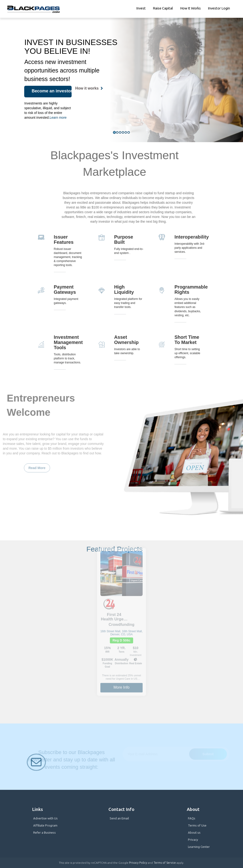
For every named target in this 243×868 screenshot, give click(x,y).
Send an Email (119, 818)
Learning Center (199, 847)
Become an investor (52, 91)
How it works (190, 8)
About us (194, 832)
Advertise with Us (45, 818)
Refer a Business (44, 832)
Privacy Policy (138, 863)
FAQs (192, 818)
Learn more (58, 118)
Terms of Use (197, 825)
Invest (141, 8)
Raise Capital (163, 8)
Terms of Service (165, 863)
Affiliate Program (45, 825)
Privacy (193, 840)
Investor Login (219, 8)
